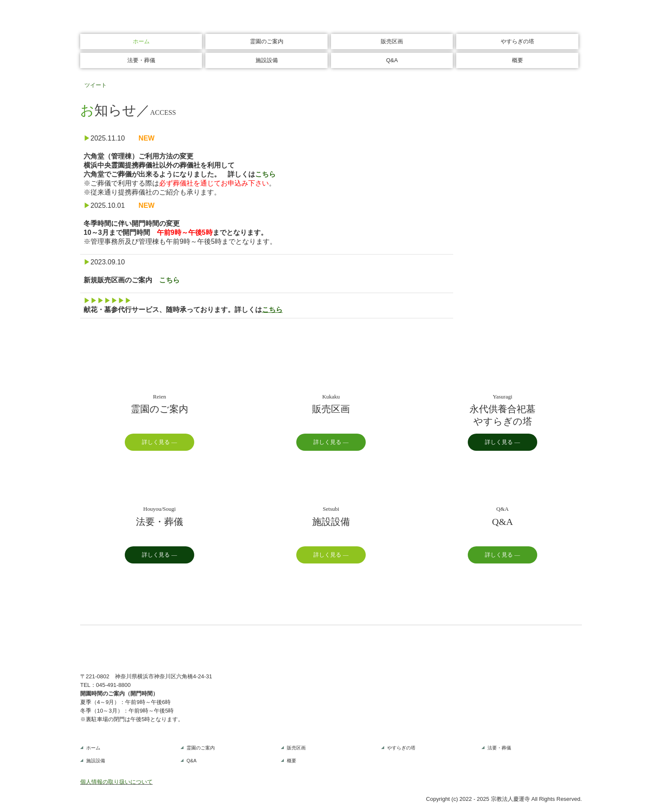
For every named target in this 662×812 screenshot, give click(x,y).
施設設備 (267, 60)
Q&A (392, 60)
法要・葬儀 (141, 60)
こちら (265, 174)
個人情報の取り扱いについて (116, 782)
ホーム (141, 41)
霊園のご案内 (267, 41)
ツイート (96, 85)
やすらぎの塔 (518, 41)
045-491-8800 (113, 685)
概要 (518, 60)
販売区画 (392, 41)
